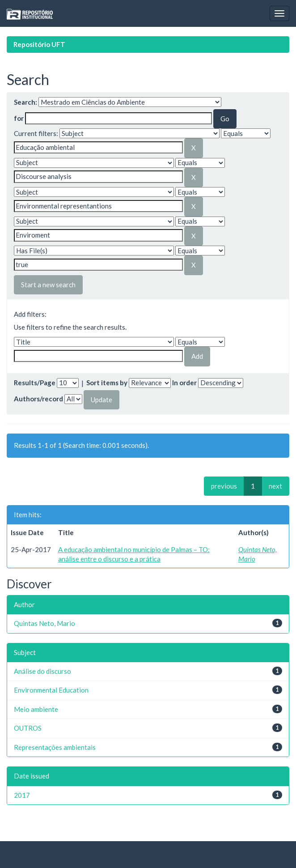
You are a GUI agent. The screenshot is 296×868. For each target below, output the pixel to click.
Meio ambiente (36, 709)
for (19, 118)
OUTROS (28, 728)
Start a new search (48, 285)
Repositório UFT (39, 44)
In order (184, 383)
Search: (25, 102)
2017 (22, 795)
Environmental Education (51, 690)
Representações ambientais (55, 747)
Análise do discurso (42, 671)
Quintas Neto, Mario (44, 623)
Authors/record (38, 399)
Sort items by (107, 383)
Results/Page (35, 383)
